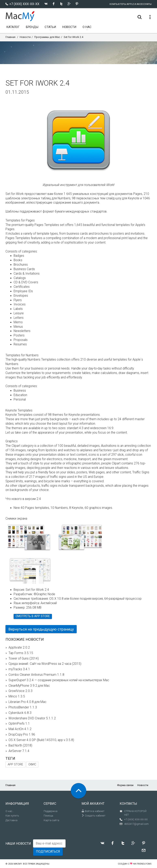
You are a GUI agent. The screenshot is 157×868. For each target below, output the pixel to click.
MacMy (18, 864)
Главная (10, 37)
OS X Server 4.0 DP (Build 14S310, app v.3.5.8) (41, 740)
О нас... (10, 811)
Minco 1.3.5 (17, 696)
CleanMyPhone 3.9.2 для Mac (29, 686)
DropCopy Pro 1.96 (22, 735)
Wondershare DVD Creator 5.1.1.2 (32, 718)
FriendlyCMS (144, 864)
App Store (15, 764)
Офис (32, 764)
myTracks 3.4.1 (19, 669)
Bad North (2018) (20, 746)
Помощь (48, 816)
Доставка (11, 820)
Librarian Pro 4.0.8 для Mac (27, 702)
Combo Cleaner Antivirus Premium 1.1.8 (36, 675)
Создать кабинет (94, 816)
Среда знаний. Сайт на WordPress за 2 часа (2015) (45, 664)
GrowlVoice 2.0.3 (20, 691)
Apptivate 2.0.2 (19, 648)
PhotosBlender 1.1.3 (23, 707)
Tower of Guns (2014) (24, 659)
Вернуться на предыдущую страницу (41, 629)
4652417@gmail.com (136, 824)
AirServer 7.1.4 (19, 751)
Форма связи (125, 785)
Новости (25, 37)
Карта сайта (51, 820)
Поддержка (51, 811)
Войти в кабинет (93, 811)
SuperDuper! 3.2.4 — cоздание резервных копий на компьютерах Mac (59, 680)
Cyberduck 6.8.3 (20, 713)
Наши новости (18, 844)
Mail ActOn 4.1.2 (20, 729)
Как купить (12, 816)
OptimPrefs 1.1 (19, 724)
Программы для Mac (47, 37)
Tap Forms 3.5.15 (21, 653)
